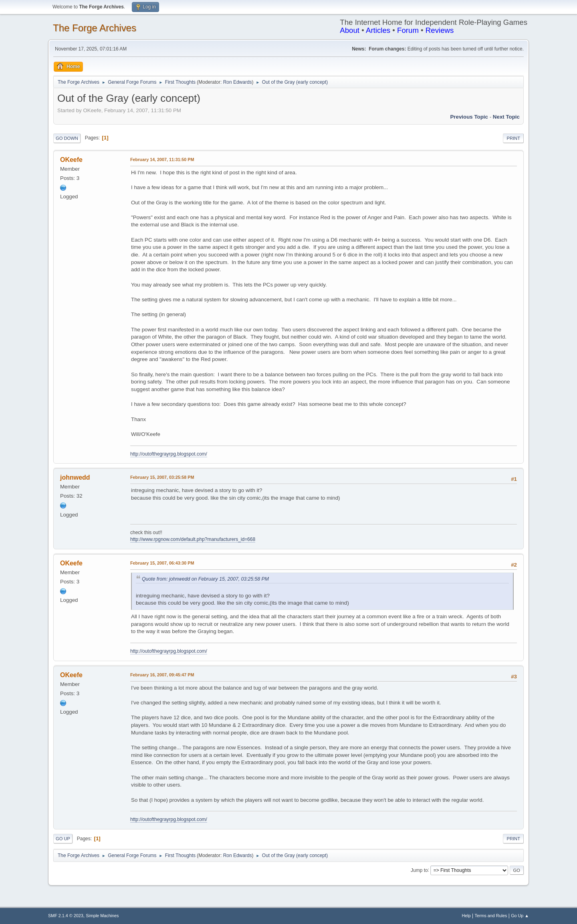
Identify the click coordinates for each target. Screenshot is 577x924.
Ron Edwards (238, 82)
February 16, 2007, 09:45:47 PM (162, 675)
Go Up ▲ (520, 916)
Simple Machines (102, 916)
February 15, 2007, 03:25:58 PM (162, 477)
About (350, 30)
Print (513, 138)
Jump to (419, 870)
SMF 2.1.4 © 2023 (66, 916)
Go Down (67, 138)
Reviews (440, 30)
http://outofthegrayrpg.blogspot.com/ (169, 454)
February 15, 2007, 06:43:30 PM (162, 563)
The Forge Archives (95, 28)
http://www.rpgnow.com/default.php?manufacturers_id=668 (193, 539)
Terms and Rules (491, 916)
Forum (408, 30)
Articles (378, 30)
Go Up (63, 839)
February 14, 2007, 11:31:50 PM (162, 159)
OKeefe (71, 160)
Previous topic (469, 117)
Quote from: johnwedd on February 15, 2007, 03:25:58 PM (205, 579)
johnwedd (75, 477)
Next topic (506, 117)
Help (466, 916)
